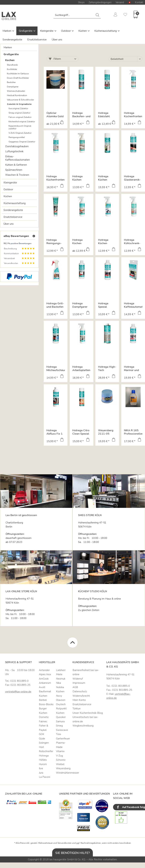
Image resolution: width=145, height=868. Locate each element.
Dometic (44, 717)
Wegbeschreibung (83, 726)
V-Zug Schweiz (61, 758)
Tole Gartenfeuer (63, 736)
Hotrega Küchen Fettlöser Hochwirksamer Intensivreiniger (81, 242)
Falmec (43, 721)
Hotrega (44, 756)
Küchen (83, 31)
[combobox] (77, 15)
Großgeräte (26, 31)
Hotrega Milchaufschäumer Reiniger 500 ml (56, 369)
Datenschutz (80, 691)
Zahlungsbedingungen (100, 2)
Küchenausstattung (106, 31)
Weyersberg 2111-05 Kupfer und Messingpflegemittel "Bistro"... (107, 432)
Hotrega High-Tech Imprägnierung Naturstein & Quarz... (107, 369)
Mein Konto (79, 700)
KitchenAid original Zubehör (22, 122)
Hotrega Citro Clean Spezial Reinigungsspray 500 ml (81, 432)
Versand (120, 2)
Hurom (43, 764)
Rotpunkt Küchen (61, 711)
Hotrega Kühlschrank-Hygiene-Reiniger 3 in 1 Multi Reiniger (133, 242)
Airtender (44, 670)
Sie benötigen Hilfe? (73, 853)
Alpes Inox (45, 674)
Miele (59, 674)
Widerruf (78, 679)
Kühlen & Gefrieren (16, 165)
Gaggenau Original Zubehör (22, 142)
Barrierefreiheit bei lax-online (86, 672)
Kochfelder (12, 69)
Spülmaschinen (14, 170)
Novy (59, 696)
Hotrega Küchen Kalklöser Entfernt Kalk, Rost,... (106, 242)
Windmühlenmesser (63, 773)
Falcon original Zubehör (20, 117)
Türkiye (77, 709)
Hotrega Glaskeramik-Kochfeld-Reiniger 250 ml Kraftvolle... (133, 178)
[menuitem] (77, 15)
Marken (7, 31)
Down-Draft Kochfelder (18, 78)
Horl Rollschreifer (46, 749)
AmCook (44, 679)
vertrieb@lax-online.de (18, 692)
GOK (42, 734)
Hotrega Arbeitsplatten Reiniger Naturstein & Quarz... (81, 369)
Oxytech (61, 704)
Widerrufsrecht (81, 696)
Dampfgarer (13, 87)
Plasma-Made (61, 745)
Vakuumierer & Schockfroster (20, 100)
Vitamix (60, 751)
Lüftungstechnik (14, 151)
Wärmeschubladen (16, 91)
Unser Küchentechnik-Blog (88, 713)
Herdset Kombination (17, 95)
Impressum (79, 683)
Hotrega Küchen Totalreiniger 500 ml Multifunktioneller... (81, 178)
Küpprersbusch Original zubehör (20, 127)
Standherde (12, 65)
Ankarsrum (45, 683)
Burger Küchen (43, 711)
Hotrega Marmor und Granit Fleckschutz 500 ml (131, 369)
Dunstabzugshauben (17, 146)
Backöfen (11, 82)
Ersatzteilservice (37, 40)
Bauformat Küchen (45, 694)
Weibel (60, 764)
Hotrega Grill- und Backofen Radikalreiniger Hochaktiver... (56, 305)
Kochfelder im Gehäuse (18, 74)
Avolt (42, 687)
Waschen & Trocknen (17, 175)
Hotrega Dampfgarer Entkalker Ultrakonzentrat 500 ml (81, 305)
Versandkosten (64, 843)
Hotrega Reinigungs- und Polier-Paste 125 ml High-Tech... (55, 242)
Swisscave (62, 730)
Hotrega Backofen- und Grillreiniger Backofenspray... (81, 115)
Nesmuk (61, 679)
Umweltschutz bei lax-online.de (85, 719)
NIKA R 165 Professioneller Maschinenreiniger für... (133, 432)
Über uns (57, 40)
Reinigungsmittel (17, 137)
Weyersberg (63, 768)
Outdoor (66, 31)
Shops (81, 2)
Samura (60, 721)
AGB (75, 687)
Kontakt (139, 2)
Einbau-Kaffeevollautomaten (17, 158)
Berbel (43, 700)
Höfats (43, 760)
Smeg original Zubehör (19, 113)
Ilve (41, 768)
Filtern (55, 59)
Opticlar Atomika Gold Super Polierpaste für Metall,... (56, 115)
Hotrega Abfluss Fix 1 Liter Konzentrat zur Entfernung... (55, 432)
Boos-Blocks (46, 704)
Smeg (59, 726)
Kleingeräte (47, 31)
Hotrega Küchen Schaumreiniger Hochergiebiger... (107, 178)
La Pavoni (44, 777)
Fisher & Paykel (43, 728)
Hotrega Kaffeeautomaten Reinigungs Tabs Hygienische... (133, 305)
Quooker (61, 717)
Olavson (61, 700)
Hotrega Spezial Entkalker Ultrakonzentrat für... (107, 305)
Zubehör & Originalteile (19, 104)
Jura (41, 773)
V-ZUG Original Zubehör (20, 133)
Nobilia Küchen (60, 689)
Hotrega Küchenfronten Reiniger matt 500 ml (133, 115)
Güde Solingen (44, 741)
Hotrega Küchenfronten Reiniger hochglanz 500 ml (56, 178)
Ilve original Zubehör (18, 108)
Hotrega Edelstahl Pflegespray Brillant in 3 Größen (105, 115)
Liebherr (61, 670)
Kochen (10, 60)
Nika (58, 683)
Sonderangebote (12, 40)
